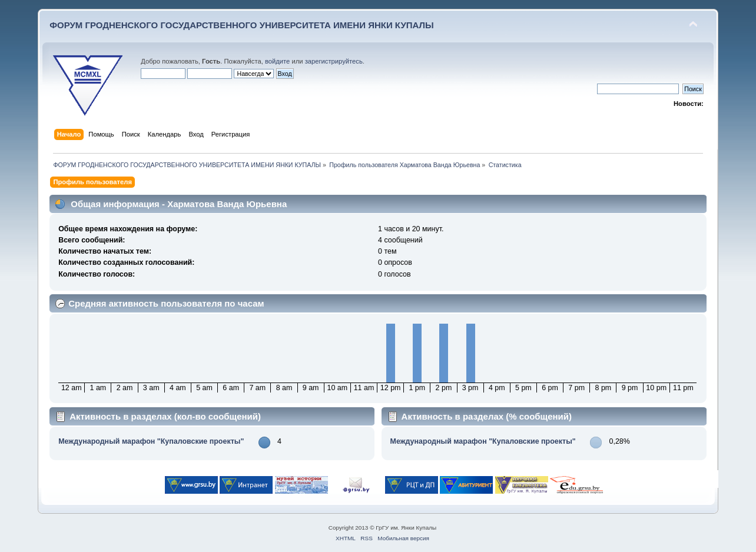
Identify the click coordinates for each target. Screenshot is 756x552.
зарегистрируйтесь (334, 61)
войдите (277, 61)
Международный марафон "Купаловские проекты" (151, 441)
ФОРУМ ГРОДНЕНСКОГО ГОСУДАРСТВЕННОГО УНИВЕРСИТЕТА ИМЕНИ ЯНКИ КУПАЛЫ (242, 25)
